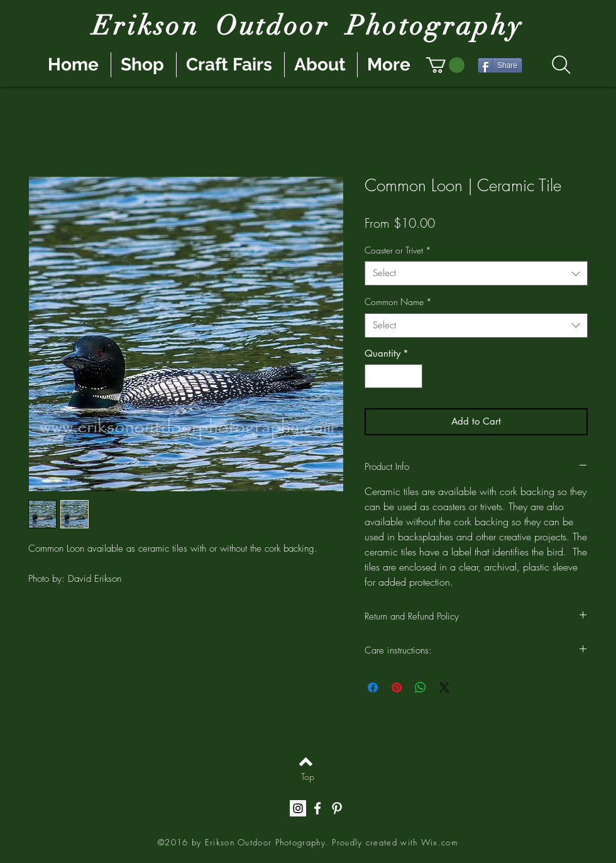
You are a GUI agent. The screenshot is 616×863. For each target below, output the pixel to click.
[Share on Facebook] (373, 688)
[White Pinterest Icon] (337, 808)
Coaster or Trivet (398, 250)
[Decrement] (375, 376)
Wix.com (439, 842)
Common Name (398, 302)
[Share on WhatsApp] (421, 688)
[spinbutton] (394, 376)
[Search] (561, 65)
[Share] (500, 65)
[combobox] (476, 273)
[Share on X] (444, 688)
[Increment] (413, 376)
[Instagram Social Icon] (298, 808)
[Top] (308, 777)
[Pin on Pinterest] (397, 688)
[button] (445, 65)
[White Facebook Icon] (317, 808)
